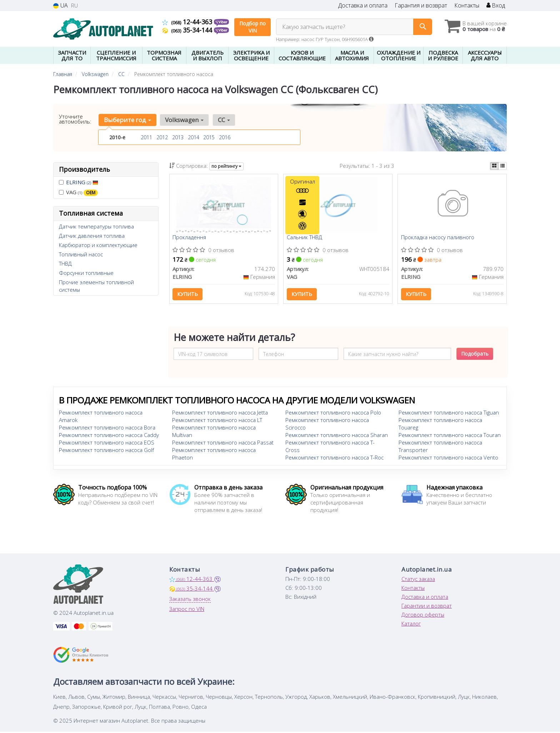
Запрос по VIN (187, 610)
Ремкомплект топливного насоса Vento (448, 459)
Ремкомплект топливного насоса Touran (450, 436)
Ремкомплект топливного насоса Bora (107, 429)
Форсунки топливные (86, 273)
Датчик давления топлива (92, 236)
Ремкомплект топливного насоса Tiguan (449, 414)
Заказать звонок (190, 600)
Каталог (411, 625)
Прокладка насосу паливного (438, 238)
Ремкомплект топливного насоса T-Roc (334, 459)
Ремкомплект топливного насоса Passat (223, 444)
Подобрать (475, 355)
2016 (225, 137)
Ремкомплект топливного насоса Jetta (220, 414)
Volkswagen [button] (184, 120)
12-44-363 (188, 22)
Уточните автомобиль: (75, 119)
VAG (78, 192)
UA (61, 6)
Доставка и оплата (363, 6)
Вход (496, 6)
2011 (146, 137)
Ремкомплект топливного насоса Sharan (337, 436)
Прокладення (190, 238)
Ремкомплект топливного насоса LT (217, 421)
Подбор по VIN (252, 27)
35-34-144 (188, 30)
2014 (194, 137)
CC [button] (222, 120)
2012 (162, 137)
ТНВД (65, 263)
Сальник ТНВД (305, 238)
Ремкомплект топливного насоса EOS (107, 444)
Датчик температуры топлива (96, 226)
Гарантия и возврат (421, 6)
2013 (178, 137)
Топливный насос (81, 254)
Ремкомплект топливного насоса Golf (106, 451)
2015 (209, 137)
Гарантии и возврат (427, 607)
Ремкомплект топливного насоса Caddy (109, 436)
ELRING (82, 182)
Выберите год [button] (127, 120)
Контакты (467, 6)
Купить (188, 295)
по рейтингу (226, 166)
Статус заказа (418, 580)
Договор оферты (423, 616)
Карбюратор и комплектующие (98, 245)
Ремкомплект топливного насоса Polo (333, 414)
